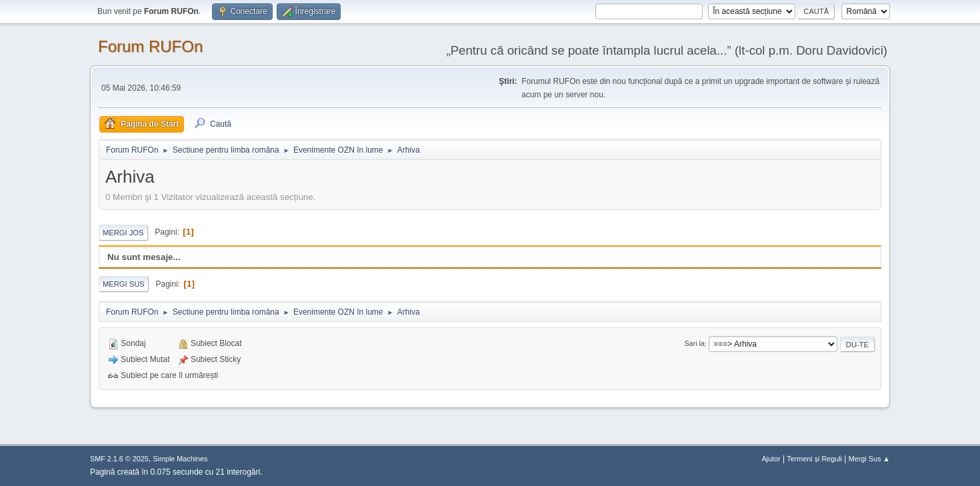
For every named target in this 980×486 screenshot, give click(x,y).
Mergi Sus (124, 284)
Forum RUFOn (150, 46)
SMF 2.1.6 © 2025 (119, 459)
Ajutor (771, 459)
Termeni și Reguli (814, 459)
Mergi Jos (123, 233)
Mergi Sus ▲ (869, 459)
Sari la (694, 344)
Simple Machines (180, 459)
